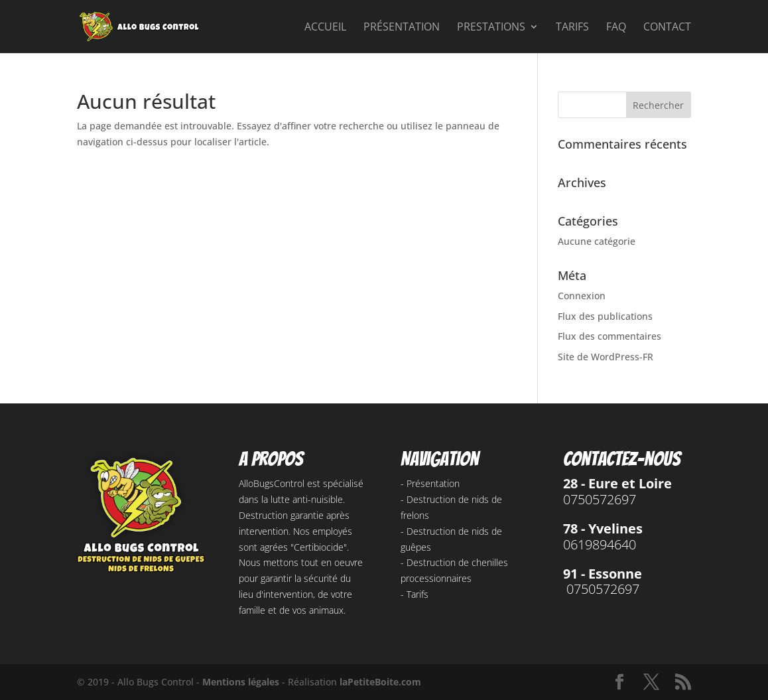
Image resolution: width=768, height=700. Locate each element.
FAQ (616, 28)
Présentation (402, 28)
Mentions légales (241, 682)
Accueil (325, 28)
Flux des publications (605, 316)
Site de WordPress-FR (606, 357)
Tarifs (572, 28)
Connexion (582, 296)
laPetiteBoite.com (380, 682)
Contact (667, 28)
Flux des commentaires (609, 336)
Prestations (491, 28)
